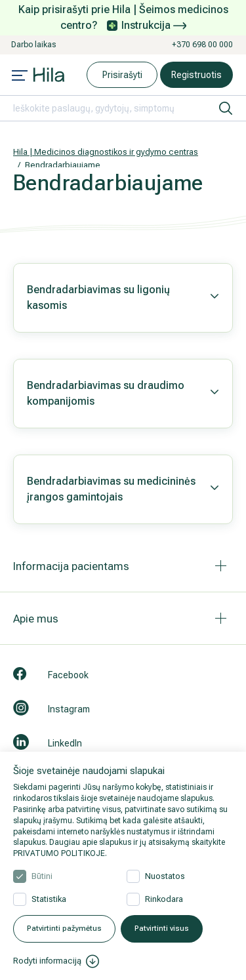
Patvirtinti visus (162, 929)
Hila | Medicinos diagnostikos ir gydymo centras (106, 152)
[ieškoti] (226, 108)
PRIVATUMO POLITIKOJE (59, 853)
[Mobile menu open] (20, 77)
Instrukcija (154, 25)
